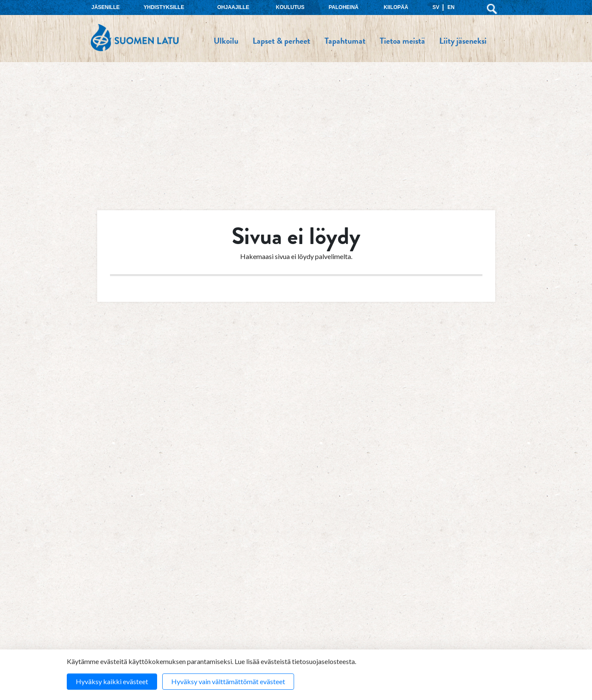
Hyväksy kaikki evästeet (112, 681)
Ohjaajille (233, 7)
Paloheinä (344, 7)
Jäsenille (106, 7)
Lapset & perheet (281, 41)
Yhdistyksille (164, 7)
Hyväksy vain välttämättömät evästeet (228, 681)
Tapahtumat (345, 41)
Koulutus (290, 7)
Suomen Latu (135, 38)
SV (436, 7)
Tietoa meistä (402, 41)
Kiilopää (396, 7)
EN (451, 7)
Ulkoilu (226, 41)
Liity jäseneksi (463, 41)
